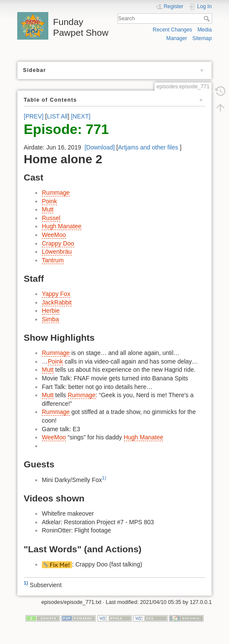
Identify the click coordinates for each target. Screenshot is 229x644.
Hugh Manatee (62, 226)
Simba (50, 319)
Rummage (56, 193)
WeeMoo (54, 235)
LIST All (57, 116)
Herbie (51, 311)
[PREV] (34, 116)
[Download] (100, 147)
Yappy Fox (56, 294)
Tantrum (53, 260)
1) (104, 478)
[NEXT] (80, 116)
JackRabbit (57, 302)
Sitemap (202, 38)
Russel (51, 218)
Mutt (48, 209)
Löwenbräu (57, 252)
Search (208, 19)
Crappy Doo (58, 243)
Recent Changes (172, 30)
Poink (49, 201)
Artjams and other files (148, 147)
